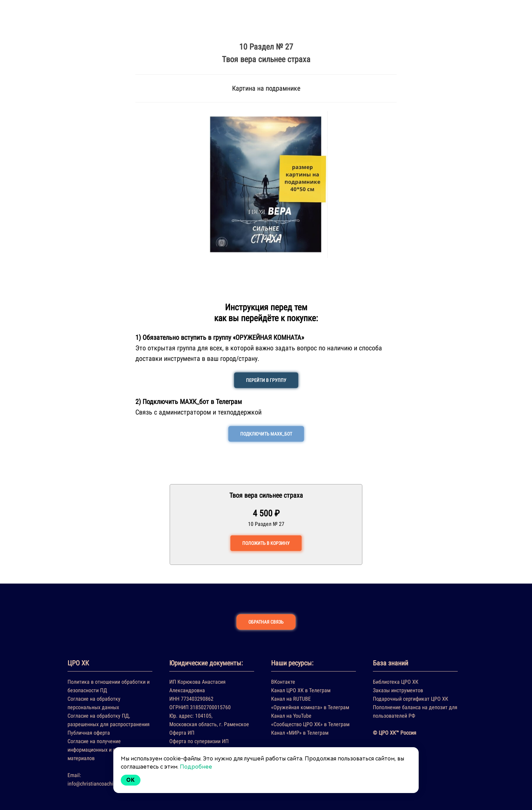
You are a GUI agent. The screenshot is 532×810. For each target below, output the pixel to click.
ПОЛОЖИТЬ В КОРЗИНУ (266, 543)
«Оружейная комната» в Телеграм (310, 707)
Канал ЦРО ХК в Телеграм (301, 690)
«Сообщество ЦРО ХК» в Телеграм (310, 724)
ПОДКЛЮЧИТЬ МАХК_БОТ (266, 434)
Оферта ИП (182, 733)
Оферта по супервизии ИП (199, 741)
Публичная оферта (89, 733)
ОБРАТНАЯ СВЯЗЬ (266, 622)
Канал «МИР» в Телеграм (300, 733)
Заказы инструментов (398, 690)
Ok (131, 780)
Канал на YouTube (291, 716)
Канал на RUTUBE (291, 699)
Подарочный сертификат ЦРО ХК (411, 699)
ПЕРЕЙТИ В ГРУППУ (266, 380)
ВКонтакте (283, 682)
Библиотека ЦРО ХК (396, 682)
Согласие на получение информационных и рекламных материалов (103, 750)
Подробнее (196, 767)
